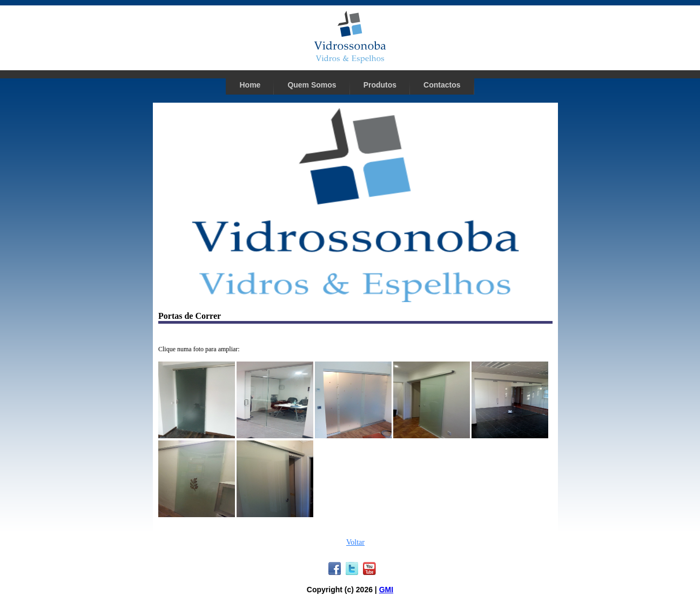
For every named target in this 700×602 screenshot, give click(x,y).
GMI (386, 590)
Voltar (355, 542)
